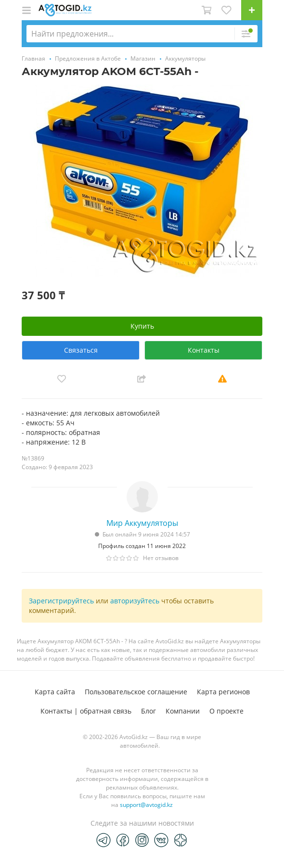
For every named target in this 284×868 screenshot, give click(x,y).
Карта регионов (223, 692)
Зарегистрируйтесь (61, 601)
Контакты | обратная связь (86, 711)
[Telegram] (103, 840)
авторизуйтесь (135, 601)
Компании (183, 711)
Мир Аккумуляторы (142, 523)
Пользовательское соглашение (136, 692)
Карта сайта (55, 692)
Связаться (81, 350)
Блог (148, 711)
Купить (142, 326)
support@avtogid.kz (146, 805)
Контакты (204, 350)
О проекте (226, 711)
